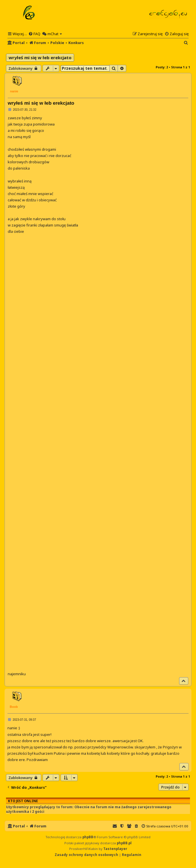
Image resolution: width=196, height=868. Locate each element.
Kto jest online (23, 801)
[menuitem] (34, 34)
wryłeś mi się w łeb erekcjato (40, 57)
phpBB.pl (124, 843)
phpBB (88, 837)
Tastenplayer (115, 849)
